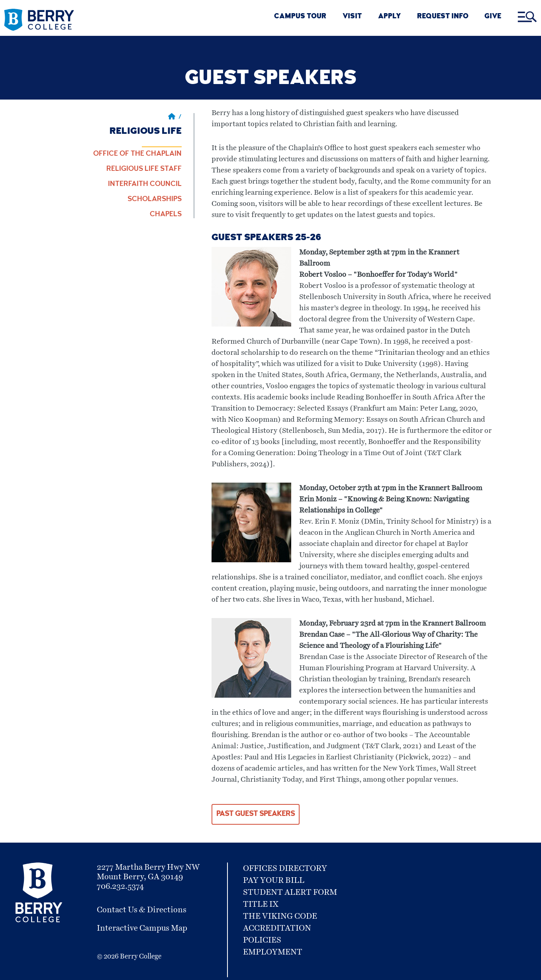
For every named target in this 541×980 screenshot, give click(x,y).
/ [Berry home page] (175, 117)
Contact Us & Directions (142, 910)
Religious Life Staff (144, 169)
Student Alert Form (290, 892)
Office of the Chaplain (137, 154)
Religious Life (146, 132)
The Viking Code (280, 916)
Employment (273, 952)
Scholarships (155, 200)
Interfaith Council (145, 184)
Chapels (166, 215)
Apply (389, 17)
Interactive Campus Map (142, 928)
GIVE (493, 17)
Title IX (261, 904)
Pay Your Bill (274, 880)
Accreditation (277, 928)
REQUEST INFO (443, 17)
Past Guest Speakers (256, 814)
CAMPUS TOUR (300, 17)
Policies (262, 940)
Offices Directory (285, 869)
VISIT (352, 17)
